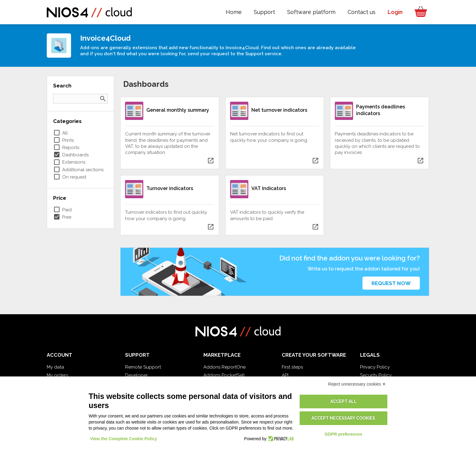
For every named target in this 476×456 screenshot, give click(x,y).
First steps (292, 367)
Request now (391, 283)
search (103, 99)
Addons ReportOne (224, 367)
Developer (136, 375)
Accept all (343, 401)
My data (55, 367)
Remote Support (143, 367)
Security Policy (376, 375)
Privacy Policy (375, 367)
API (285, 375)
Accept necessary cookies (343, 418)
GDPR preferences (344, 434)
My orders (57, 375)
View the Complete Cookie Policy (124, 439)
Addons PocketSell (224, 375)
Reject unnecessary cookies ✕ (357, 384)
